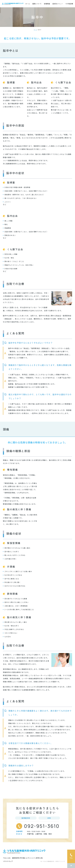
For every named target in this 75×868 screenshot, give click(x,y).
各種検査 (47, 4)
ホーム (28, 4)
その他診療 (69, 4)
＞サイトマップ (8, 861)
